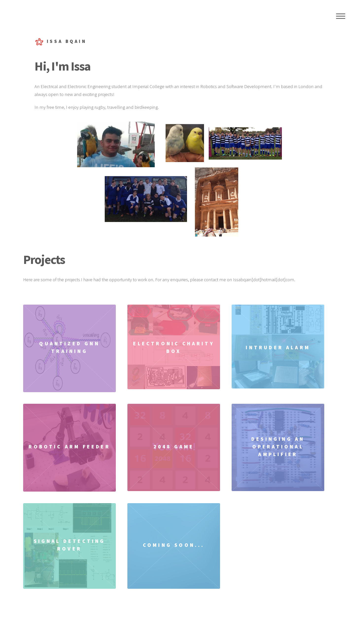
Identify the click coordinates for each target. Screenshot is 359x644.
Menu (341, 16)
